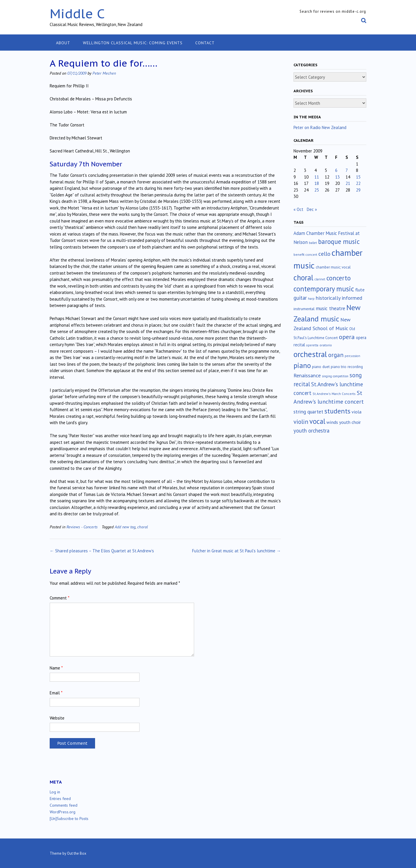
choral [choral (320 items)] (303, 277)
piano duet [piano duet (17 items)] (321, 367)
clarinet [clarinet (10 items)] (320, 279)
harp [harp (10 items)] (311, 299)
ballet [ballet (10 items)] (313, 243)
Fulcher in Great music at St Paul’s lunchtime (236, 551)
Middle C (77, 13)
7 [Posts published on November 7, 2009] (347, 170)
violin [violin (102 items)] (301, 422)
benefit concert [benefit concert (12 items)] (305, 254)
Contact (205, 43)
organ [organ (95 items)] (336, 355)
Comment (60, 598)
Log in (55, 792)
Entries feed (60, 799)
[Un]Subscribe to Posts (69, 819)
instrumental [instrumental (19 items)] (304, 309)
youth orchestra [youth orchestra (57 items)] (311, 431)
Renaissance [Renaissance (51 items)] (307, 375)
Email (56, 693)
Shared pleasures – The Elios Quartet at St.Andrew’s (102, 551)
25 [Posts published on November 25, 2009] (317, 190)
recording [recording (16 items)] (355, 367)
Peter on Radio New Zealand (320, 127)
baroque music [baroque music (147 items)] (339, 241)
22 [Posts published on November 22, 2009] (358, 183)
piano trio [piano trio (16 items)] (339, 367)
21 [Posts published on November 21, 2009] (348, 183)
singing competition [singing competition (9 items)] (335, 376)
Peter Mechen (104, 73)
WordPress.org (63, 812)
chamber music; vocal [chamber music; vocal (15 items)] (333, 267)
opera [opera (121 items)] (347, 337)
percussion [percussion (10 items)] (352, 356)
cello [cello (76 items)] (324, 254)
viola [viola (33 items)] (356, 412)
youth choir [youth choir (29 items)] (350, 422)
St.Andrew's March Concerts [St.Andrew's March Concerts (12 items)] (334, 394)
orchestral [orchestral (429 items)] (310, 354)
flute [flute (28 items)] (360, 290)
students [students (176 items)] (337, 411)
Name (56, 668)
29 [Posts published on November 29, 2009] (358, 190)
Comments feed (64, 805)
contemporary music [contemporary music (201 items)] (324, 289)
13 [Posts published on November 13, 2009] (337, 177)
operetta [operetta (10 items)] (312, 345)
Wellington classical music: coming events (133, 43)
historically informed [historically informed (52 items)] (339, 298)
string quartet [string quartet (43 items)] (308, 412)
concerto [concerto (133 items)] (339, 278)
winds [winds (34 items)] (332, 422)
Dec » (312, 209)
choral (143, 527)
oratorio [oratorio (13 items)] (326, 345)
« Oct (298, 209)
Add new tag (125, 527)
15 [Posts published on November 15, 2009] (358, 177)
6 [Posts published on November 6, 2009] (336, 170)
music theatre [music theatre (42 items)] (330, 308)
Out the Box (77, 853)
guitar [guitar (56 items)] (300, 298)
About (63, 43)
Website (57, 718)
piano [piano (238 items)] (302, 365)
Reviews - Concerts (82, 527)
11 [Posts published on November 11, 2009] (317, 177)
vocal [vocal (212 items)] (317, 421)
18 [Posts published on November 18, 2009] (317, 183)
